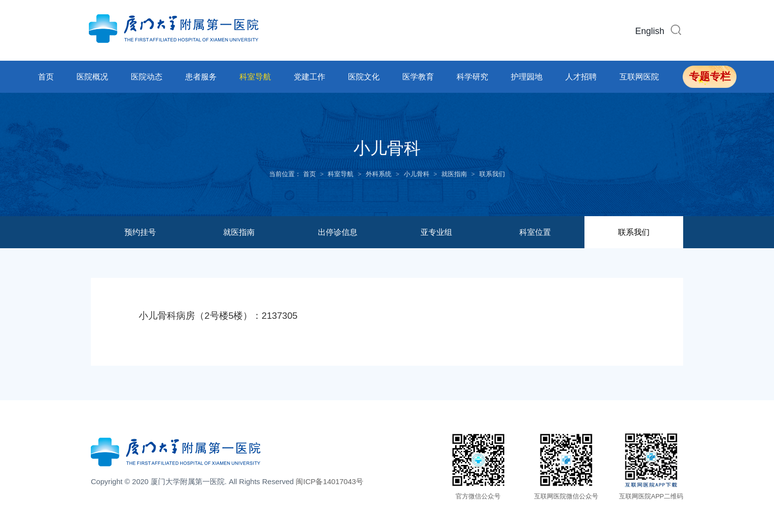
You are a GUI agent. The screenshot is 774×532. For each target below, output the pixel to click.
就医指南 (454, 174)
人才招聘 (581, 77)
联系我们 (492, 174)
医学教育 (418, 77)
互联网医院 (639, 77)
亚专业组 (436, 232)
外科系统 (379, 174)
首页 (46, 77)
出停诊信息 (338, 232)
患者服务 (201, 77)
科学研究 (472, 77)
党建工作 (310, 77)
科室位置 (535, 232)
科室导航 (255, 77)
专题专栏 (710, 76)
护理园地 (527, 77)
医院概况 (92, 77)
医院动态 (147, 77)
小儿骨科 (417, 174)
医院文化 (364, 77)
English (650, 31)
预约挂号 (140, 232)
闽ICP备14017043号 (329, 481)
